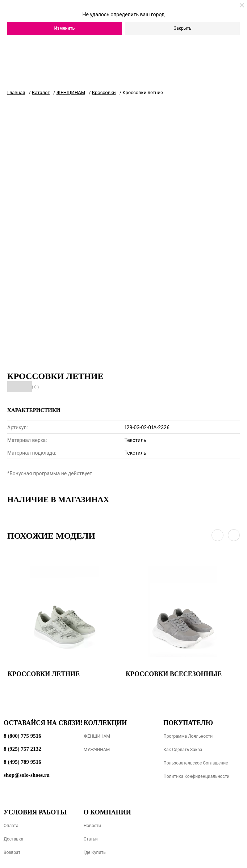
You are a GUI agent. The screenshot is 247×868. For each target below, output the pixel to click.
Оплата (11, 826)
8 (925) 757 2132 (22, 749)
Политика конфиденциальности (196, 776)
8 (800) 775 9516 (22, 736)
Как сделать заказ (183, 750)
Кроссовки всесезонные (174, 674)
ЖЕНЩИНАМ (97, 736)
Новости (92, 826)
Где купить (95, 852)
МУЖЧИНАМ (97, 750)
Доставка (13, 839)
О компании (107, 812)
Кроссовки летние (44, 674)
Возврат (12, 852)
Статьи (91, 839)
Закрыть (183, 28)
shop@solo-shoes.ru (27, 775)
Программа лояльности (188, 736)
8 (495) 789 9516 (22, 762)
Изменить (65, 28)
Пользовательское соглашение (196, 763)
